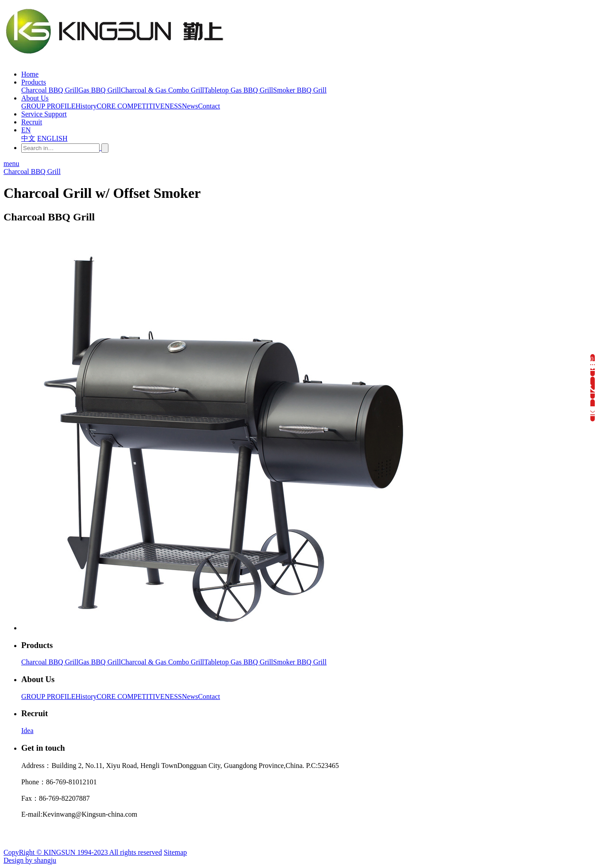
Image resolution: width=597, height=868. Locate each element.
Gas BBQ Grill (100, 662)
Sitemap (175, 852)
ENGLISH (52, 138)
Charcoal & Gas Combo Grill (162, 662)
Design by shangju (30, 860)
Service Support (44, 114)
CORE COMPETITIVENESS (139, 696)
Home (30, 74)
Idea (27, 731)
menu (12, 164)
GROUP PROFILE (48, 696)
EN (26, 130)
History (86, 696)
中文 (28, 138)
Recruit (32, 122)
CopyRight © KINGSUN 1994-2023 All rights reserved (83, 852)
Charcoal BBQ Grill (32, 172)
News (190, 696)
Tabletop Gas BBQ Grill (239, 662)
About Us (35, 98)
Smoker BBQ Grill (300, 662)
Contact (209, 696)
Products (34, 82)
